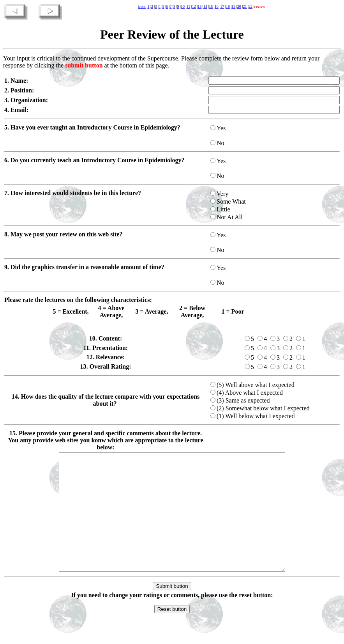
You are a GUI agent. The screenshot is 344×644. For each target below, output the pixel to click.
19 (233, 6)
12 (194, 6)
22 (251, 6)
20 (239, 6)
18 (228, 6)
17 (222, 6)
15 (211, 6)
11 (189, 6)
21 (245, 6)
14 (205, 6)
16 (217, 6)
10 (183, 6)
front (142, 6)
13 (199, 6)
